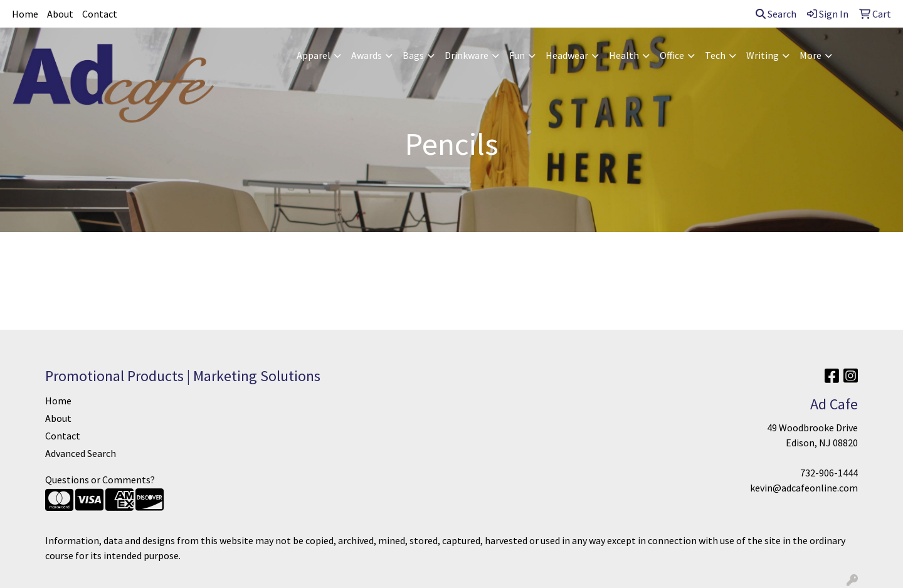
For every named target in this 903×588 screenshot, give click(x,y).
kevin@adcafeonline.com (804, 488)
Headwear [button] (567, 55)
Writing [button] (763, 55)
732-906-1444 (829, 473)
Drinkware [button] (467, 55)
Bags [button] (413, 55)
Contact (100, 14)
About (60, 14)
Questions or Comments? (100, 480)
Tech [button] (715, 55)
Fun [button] (517, 55)
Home (25, 14)
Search (776, 14)
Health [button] (624, 55)
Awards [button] (367, 55)
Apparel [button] (314, 55)
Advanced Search (81, 453)
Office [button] (672, 55)
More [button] (811, 55)
